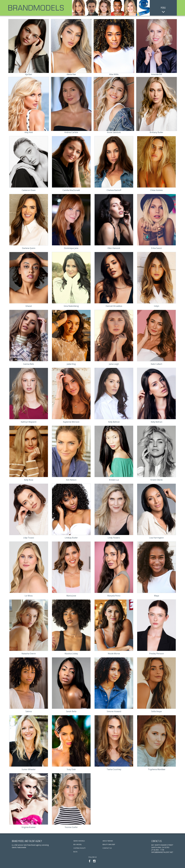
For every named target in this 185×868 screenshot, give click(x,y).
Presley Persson (157, 654)
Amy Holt (29, 132)
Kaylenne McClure (71, 422)
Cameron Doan (29, 190)
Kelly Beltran (114, 422)
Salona (29, 711)
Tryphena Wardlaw (157, 769)
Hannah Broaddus (114, 306)
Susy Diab (71, 769)
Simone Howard (114, 711)
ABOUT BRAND (108, 841)
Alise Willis (114, 74)
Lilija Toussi (29, 538)
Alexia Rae (71, 74)
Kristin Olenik (157, 480)
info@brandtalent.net (162, 852)
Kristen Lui (114, 480)
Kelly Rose (29, 480)
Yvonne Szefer (71, 827)
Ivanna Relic (29, 364)
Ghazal (29, 306)
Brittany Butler (156, 132)
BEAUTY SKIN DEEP (109, 844)
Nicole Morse (114, 654)
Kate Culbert (156, 364)
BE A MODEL (78, 844)
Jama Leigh (114, 364)
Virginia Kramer (29, 827)
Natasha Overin (29, 654)
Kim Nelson (71, 480)
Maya (157, 596)
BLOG (75, 852)
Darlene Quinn (29, 248)
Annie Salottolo (114, 132)
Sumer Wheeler (29, 769)
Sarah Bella (71, 711)
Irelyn (157, 306)
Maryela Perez (114, 596)
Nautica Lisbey (71, 654)
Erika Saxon (156, 248)
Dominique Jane (71, 248)
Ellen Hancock (114, 248)
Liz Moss (29, 596)
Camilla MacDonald (71, 190)
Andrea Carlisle (71, 132)
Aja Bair (29, 74)
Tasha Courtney (114, 769)
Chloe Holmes (156, 190)
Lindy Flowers (114, 538)
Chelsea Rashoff (114, 190)
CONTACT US (107, 848)
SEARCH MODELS (79, 841)
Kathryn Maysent (29, 422)
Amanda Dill (157, 74)
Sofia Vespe (157, 711)
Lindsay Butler (71, 538)
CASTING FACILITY (80, 848)
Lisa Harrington (157, 538)
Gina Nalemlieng (71, 306)
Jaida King (71, 364)
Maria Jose (71, 596)
